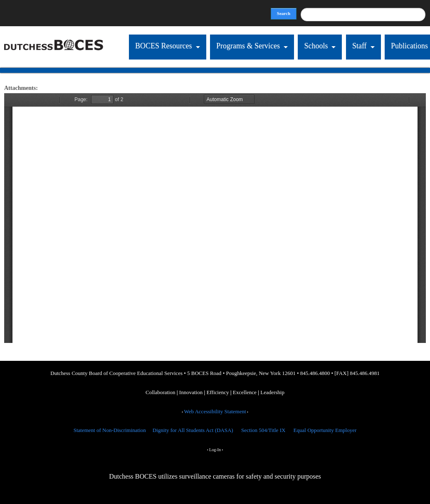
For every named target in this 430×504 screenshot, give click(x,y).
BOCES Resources (163, 46)
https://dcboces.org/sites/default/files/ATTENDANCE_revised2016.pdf (215, 218)
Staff (359, 46)
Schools (315, 46)
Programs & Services (247, 46)
